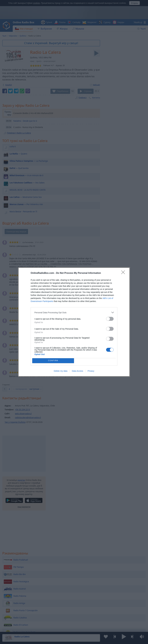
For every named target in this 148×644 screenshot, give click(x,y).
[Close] (124, 273)
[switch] (110, 319)
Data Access (77, 371)
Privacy (91, 371)
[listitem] (74, 312)
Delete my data (61, 371)
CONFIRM (53, 361)
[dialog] (74, 322)
